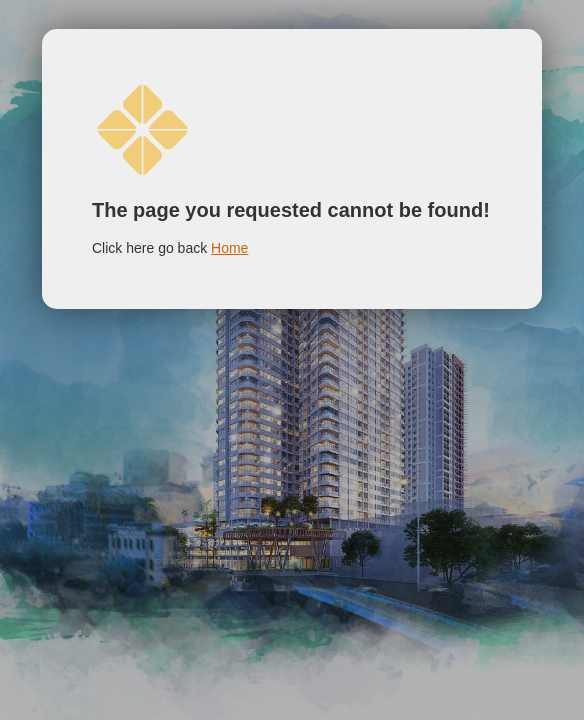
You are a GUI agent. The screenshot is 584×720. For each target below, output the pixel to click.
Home (229, 248)
